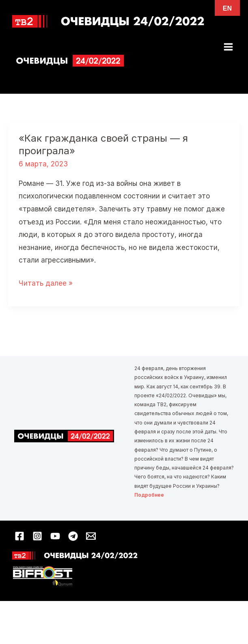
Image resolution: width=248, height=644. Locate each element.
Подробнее (149, 495)
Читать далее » (46, 284)
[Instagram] (37, 536)
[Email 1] (91, 536)
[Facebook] (19, 536)
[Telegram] (73, 536)
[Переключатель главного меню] (229, 47)
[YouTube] (55, 536)
